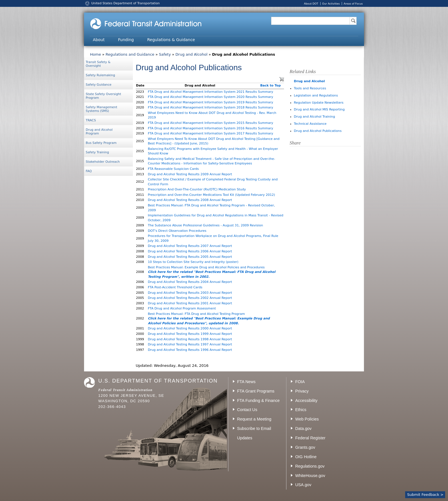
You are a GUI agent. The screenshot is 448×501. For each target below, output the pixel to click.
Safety (165, 54)
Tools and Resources (310, 88)
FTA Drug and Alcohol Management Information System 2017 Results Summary (210, 133)
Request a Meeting (254, 419)
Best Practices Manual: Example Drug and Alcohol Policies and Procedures (206, 267)
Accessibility (306, 401)
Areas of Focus (353, 4)
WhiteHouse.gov (310, 476)
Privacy (302, 391)
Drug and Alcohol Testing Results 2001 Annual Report (190, 303)
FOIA (300, 382)
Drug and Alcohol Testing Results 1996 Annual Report (190, 350)
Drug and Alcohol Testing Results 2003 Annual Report (190, 293)
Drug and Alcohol (191, 54)
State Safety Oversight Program (103, 96)
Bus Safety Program (101, 143)
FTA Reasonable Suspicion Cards (173, 169)
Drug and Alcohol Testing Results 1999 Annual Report (190, 334)
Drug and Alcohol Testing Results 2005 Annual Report (190, 257)
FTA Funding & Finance (258, 401)
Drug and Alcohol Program (99, 132)
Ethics (301, 410)
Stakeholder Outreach (103, 162)
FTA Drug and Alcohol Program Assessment (182, 308)
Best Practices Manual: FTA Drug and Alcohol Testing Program (196, 314)
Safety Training (97, 152)
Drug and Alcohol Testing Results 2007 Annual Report (190, 246)
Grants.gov (305, 447)
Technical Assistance (310, 124)
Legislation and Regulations (316, 95)
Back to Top (271, 85)
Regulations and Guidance (130, 54)
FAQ (89, 171)
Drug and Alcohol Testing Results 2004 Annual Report (190, 282)
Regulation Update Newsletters (319, 103)
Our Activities (331, 4)
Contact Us (247, 410)
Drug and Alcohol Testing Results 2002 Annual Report (190, 298)
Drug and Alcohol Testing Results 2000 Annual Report (190, 328)
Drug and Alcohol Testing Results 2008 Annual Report (190, 200)
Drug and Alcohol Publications (318, 131)
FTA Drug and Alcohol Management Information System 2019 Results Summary (210, 102)
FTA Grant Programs (256, 391)
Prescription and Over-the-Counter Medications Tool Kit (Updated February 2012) (211, 195)
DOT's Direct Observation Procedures (177, 231)
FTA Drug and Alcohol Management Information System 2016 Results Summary (210, 128)
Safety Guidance (99, 85)
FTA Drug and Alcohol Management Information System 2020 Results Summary (210, 97)
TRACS (91, 120)
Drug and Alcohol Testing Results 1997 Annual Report (190, 344)
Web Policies (307, 419)
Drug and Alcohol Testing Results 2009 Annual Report (190, 174)
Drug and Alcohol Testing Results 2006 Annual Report (190, 251)
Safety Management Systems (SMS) (101, 109)
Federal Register (310, 438)
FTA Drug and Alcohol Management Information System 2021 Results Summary (210, 92)
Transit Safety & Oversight (98, 64)
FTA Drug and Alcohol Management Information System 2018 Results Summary (210, 107)
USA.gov (303, 485)
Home (95, 54)
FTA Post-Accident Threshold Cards (175, 287)
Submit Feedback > (425, 495)
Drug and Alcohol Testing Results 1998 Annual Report (190, 339)
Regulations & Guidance (171, 40)
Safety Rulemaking (100, 75)
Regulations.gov (310, 466)
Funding (126, 40)
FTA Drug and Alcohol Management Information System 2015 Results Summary (210, 123)
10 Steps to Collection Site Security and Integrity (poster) (193, 262)
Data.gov (303, 428)
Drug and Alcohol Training (315, 117)
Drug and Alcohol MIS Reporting (319, 109)
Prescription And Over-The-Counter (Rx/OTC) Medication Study (197, 189)
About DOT (311, 4)
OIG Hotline (306, 457)
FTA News (246, 382)
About (99, 40)
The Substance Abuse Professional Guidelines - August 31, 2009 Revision (205, 225)
